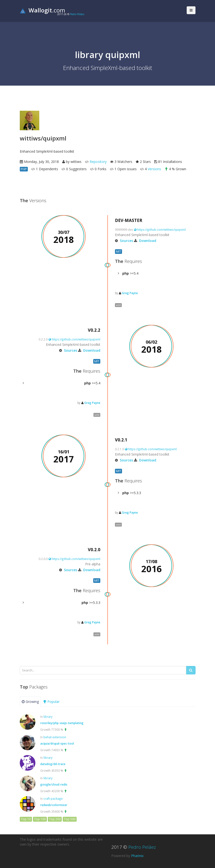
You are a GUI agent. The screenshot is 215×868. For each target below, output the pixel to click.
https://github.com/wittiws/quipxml (160, 229)
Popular (51, 702)
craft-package (53, 798)
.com (42, 10)
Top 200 (55, 819)
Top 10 (26, 819)
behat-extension (55, 737)
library (48, 717)
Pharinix (137, 856)
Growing (30, 702)
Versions (154, 169)
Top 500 (70, 819)
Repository (98, 162)
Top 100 (40, 819)
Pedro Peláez (77, 14)
